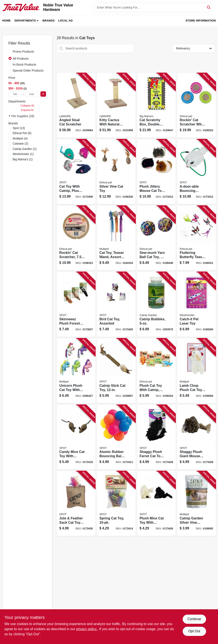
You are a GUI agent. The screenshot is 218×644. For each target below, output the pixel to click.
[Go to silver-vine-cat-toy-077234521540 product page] (116, 172)
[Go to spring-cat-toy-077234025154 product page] (116, 504)
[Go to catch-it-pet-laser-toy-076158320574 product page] (196, 304)
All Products (21, 59)
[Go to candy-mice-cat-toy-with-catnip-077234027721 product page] (76, 437)
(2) (21, 144)
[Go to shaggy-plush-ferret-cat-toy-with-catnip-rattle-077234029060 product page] (156, 437)
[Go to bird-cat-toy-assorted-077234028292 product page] (116, 304)
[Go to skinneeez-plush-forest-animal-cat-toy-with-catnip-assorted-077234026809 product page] (76, 304)
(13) (19, 128)
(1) (25, 149)
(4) (20, 138)
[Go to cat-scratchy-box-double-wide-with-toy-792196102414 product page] (156, 106)
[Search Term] (153, 7)
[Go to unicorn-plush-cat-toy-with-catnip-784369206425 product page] (76, 371)
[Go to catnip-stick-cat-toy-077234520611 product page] (116, 371)
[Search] (209, 7)
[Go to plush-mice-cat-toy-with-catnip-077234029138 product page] (156, 504)
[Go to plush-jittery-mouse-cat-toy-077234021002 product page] (156, 172)
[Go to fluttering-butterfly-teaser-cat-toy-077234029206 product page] (196, 238)
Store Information (201, 21)
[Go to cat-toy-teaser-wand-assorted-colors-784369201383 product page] (116, 238)
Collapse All (27, 106)
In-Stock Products (25, 65)
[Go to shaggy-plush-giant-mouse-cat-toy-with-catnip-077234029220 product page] (196, 437)
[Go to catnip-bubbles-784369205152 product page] (156, 304)
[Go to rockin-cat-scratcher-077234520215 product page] (76, 238)
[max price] (32, 94)
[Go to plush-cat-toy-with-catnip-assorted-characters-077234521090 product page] (156, 371)
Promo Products (23, 52)
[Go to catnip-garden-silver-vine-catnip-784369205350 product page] (196, 504)
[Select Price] (43, 94)
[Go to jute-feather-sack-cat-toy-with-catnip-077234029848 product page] (76, 504)
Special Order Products (28, 70)
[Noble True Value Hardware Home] (21, 7)
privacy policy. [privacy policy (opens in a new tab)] (87, 629)
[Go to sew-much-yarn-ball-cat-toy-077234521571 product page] (156, 238)
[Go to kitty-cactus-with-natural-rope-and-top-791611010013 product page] (116, 106)
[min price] (15, 94)
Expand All (27, 110)
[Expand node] (10, 116)
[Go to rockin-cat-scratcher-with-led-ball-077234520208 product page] (196, 106)
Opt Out (194, 631)
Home (7, 21)
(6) (22, 133)
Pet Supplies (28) (23, 116)
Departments (25, 21)
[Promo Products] (10, 51)
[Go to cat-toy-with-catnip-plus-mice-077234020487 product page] (76, 172)
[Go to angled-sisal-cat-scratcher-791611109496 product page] (76, 106)
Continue (194, 619)
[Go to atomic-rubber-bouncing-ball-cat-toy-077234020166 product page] (116, 437)
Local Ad (65, 21)
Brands (49, 21)
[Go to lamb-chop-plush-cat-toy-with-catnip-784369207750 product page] (196, 371)
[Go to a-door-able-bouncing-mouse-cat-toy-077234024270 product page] (196, 172)
